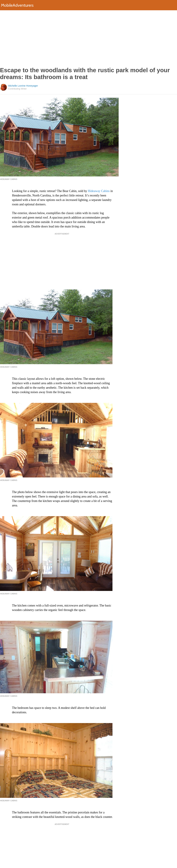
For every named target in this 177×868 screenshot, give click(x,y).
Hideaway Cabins (99, 191)
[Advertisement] (89, 39)
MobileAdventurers (17, 5)
